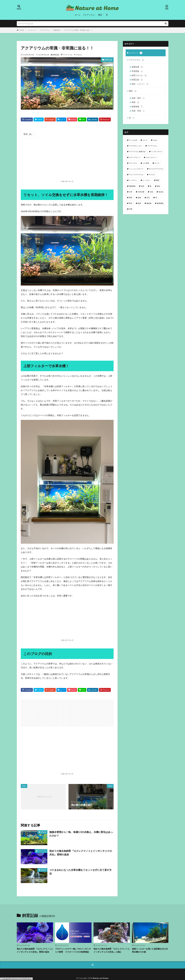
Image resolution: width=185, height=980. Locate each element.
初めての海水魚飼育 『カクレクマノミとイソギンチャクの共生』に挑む (112, 950)
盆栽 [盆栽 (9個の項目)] (139, 198)
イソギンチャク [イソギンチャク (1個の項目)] (157, 152)
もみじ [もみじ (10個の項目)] (155, 140)
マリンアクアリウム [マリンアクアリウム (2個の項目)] (136, 175)
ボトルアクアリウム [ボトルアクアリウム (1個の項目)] (156, 169)
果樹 (136, 102)
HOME (21, 30)
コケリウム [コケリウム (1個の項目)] (133, 163)
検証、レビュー (140, 84)
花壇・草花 (138, 111)
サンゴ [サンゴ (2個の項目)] (157, 163)
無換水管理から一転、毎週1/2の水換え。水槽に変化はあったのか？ (81, 834)
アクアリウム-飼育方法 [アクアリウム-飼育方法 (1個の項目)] (137, 152)
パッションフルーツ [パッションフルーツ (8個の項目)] (136, 169)
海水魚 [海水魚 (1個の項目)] (161, 192)
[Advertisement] (67, 160)
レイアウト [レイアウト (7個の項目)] (133, 180)
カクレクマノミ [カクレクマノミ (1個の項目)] (151, 157)
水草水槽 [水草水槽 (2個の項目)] (141, 192)
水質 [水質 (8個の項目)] (151, 192)
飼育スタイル (139, 76)
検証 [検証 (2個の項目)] (159, 186)
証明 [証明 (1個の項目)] (131, 209)
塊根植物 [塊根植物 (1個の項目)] (132, 186)
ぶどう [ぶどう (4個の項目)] (145, 140)
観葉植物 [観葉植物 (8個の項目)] (160, 203)
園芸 (100, 15)
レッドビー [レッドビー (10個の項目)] (147, 180)
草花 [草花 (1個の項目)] (131, 203)
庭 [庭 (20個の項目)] (151, 186)
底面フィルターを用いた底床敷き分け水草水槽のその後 (150, 950)
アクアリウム (89, 15)
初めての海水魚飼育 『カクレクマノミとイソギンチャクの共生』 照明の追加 (81, 853)
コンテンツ (32, 30)
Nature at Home (101, 978)
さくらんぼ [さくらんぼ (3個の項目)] (133, 140)
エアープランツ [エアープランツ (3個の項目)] (135, 157)
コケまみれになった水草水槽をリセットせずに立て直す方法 (80, 872)
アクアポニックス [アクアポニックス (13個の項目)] (135, 146)
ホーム (78, 15)
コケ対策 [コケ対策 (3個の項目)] (146, 163)
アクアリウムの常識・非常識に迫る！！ (78, 30)
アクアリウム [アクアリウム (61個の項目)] (152, 146)
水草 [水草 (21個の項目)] (131, 192)
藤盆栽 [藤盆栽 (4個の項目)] (149, 203)
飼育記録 (57, 30)
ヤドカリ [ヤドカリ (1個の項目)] (152, 175)
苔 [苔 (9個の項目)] (156, 198)
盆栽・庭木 (138, 98)
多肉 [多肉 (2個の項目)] (143, 186)
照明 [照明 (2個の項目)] (131, 198)
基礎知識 (43, 870)
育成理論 (137, 71)
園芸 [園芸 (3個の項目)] (158, 180)
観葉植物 (137, 107)
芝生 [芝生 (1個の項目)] (148, 198)
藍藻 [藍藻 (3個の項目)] (139, 203)
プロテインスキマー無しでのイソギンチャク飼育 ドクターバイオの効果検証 (73, 950)
